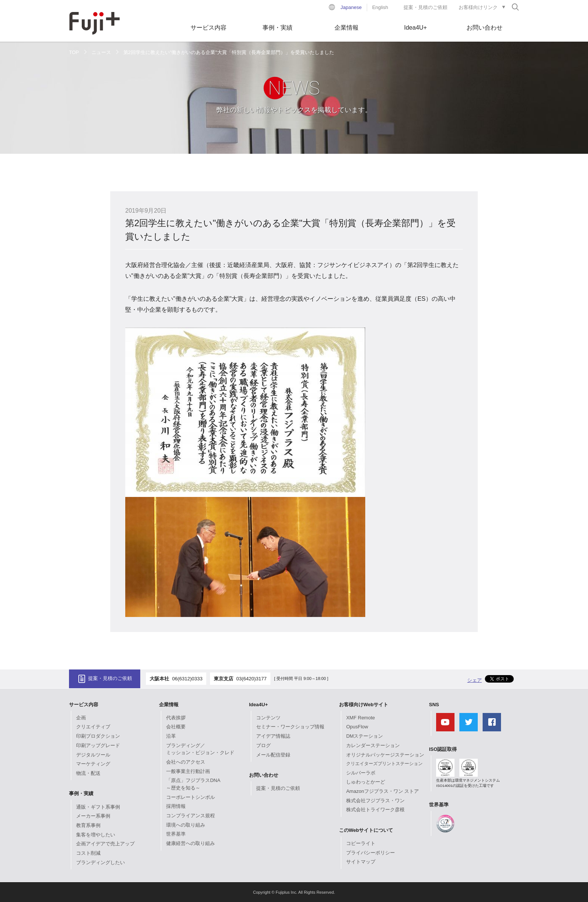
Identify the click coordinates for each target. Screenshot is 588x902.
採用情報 (176, 806)
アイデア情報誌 (273, 736)
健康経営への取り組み (190, 843)
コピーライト (361, 843)
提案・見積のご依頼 (425, 7)
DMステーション (364, 736)
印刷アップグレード (98, 745)
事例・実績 (277, 28)
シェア (475, 680)
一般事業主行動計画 (188, 771)
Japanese (351, 7)
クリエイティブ (93, 727)
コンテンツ (268, 718)
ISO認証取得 (443, 749)
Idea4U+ (416, 28)
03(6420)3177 (251, 679)
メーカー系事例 (93, 816)
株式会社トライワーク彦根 (375, 810)
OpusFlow (357, 727)
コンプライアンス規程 (190, 816)
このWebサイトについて (366, 830)
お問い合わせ (484, 28)
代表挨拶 (176, 718)
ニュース (101, 52)
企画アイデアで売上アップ (105, 844)
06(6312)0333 (187, 679)
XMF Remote (361, 718)
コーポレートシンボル (190, 797)
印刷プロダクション (98, 736)
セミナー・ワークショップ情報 (290, 727)
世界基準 (176, 834)
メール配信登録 (273, 755)
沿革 (171, 736)
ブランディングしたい (100, 862)
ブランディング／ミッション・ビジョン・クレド (200, 749)
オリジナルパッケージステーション (385, 755)
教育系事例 (88, 825)
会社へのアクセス (186, 762)
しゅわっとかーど (366, 782)
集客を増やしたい (96, 835)
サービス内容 (208, 28)
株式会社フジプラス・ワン (375, 801)
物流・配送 (88, 773)
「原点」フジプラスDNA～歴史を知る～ (193, 784)
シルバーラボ (361, 773)
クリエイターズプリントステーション (384, 764)
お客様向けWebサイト (364, 705)
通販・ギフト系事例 (98, 807)
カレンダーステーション (373, 745)
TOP (74, 52)
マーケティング (93, 764)
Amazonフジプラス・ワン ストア (382, 791)
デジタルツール (93, 755)
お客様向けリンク (478, 7)
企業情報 (346, 28)
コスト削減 (88, 853)
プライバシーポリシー (370, 853)
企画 (81, 718)
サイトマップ (361, 862)
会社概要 (176, 727)
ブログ (263, 745)
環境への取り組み (186, 825)
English (380, 7)
